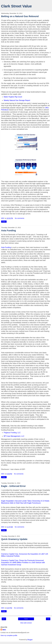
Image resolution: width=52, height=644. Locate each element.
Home (26, 619)
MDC (4, 630)
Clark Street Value (16, 6)
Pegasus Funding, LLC (12, 433)
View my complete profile (9, 635)
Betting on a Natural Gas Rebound (20, 16)
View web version (26, 623)
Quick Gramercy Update (14, 539)
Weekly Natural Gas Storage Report (17, 100)
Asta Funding (9, 230)
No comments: (20, 218)
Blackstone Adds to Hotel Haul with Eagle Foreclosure (21, 503)
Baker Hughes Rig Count (13, 97)
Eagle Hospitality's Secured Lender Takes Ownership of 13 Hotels (25, 501)
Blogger (30, 640)
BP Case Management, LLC (14, 436)
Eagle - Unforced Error (13, 486)
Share (4, 222)
